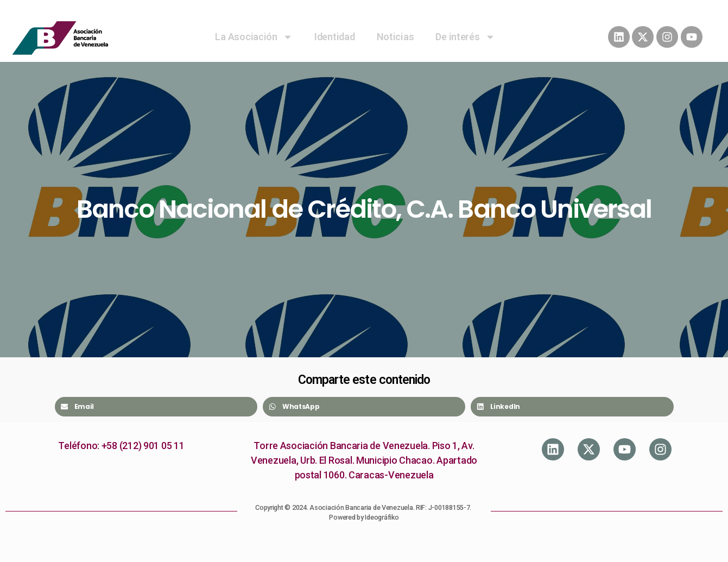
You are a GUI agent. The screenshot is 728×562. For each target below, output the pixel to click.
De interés (465, 37)
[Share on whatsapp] (364, 407)
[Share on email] (156, 407)
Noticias (395, 37)
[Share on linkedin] (572, 407)
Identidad (335, 37)
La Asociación (254, 37)
